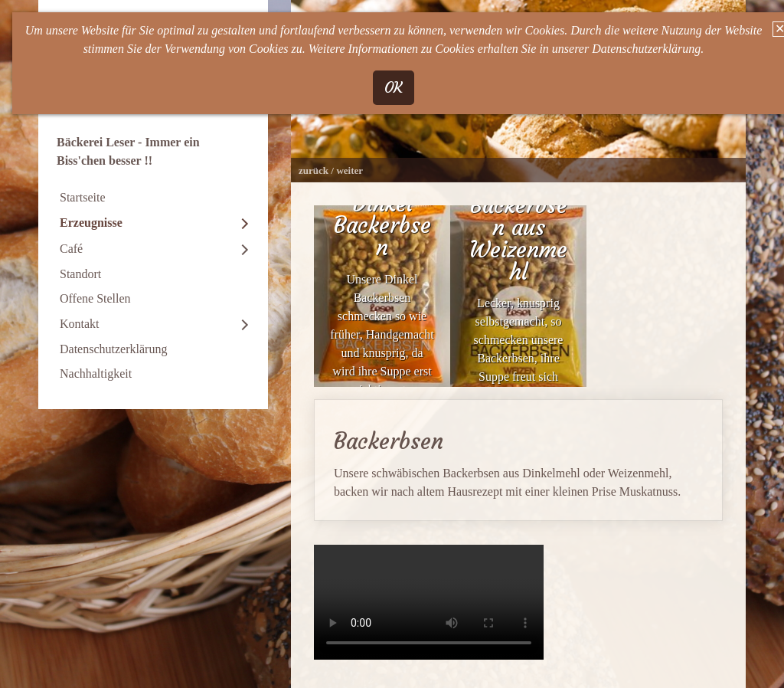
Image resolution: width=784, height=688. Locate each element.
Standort (80, 274)
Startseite (83, 197)
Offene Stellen (95, 298)
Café (71, 249)
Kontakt (80, 324)
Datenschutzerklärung (113, 349)
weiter (350, 170)
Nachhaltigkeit (96, 373)
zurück (314, 170)
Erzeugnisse (91, 223)
